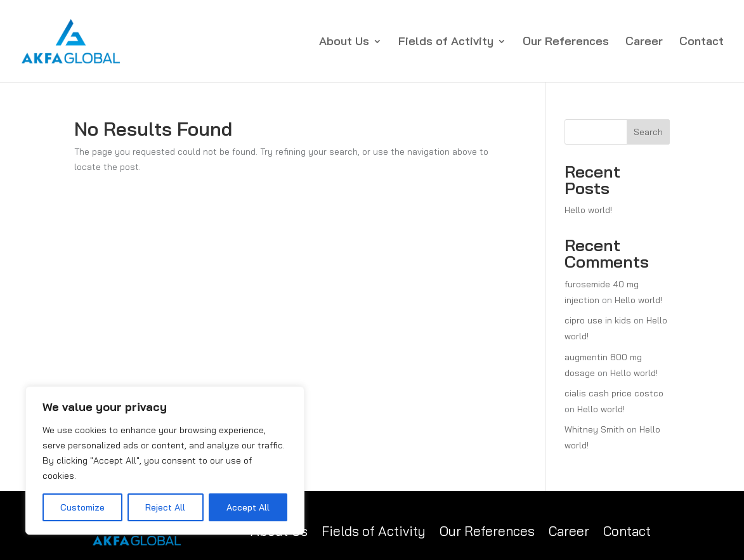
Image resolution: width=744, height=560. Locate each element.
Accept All (248, 507)
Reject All (165, 507)
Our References (566, 42)
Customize (82, 507)
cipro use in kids (598, 320)
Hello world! (588, 210)
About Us (344, 42)
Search (648, 132)
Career (644, 42)
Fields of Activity (446, 42)
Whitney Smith (594, 429)
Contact (702, 42)
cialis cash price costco (614, 393)
